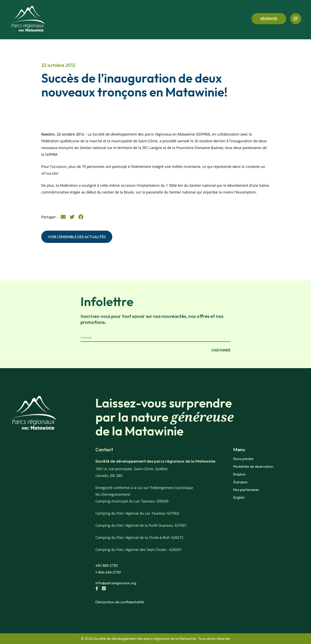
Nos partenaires (246, 490)
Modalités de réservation (253, 467)
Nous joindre (243, 459)
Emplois (239, 474)
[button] (63, 217)
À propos (240, 482)
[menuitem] (256, 498)
